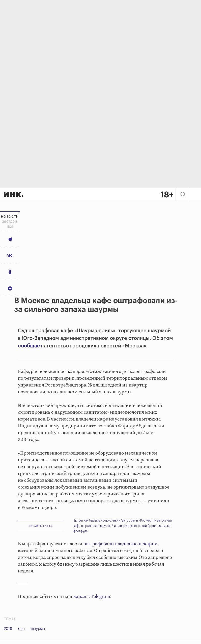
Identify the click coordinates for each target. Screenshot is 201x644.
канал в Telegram (92, 597)
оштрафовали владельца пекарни (121, 544)
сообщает (30, 346)
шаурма (38, 629)
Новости (10, 217)
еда (21, 629)
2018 (8, 629)
